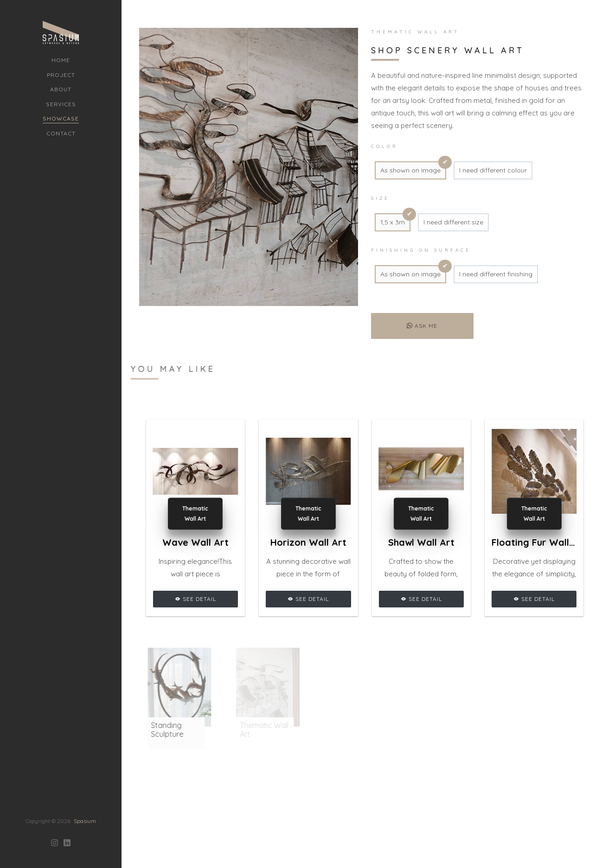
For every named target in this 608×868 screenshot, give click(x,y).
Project (61, 75)
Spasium (85, 771)
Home (61, 60)
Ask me (419, 326)
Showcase (61, 118)
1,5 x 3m (389, 222)
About (61, 89)
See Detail (195, 599)
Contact (61, 133)
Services (61, 104)
